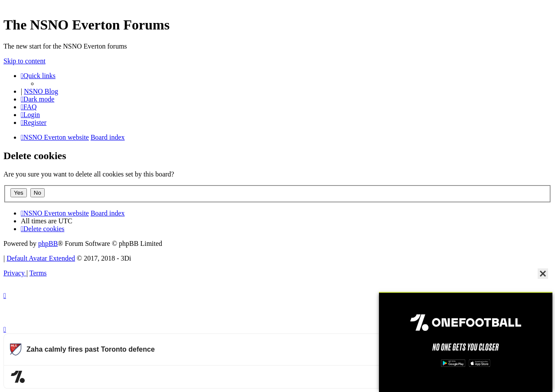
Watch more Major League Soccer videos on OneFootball (468, 377)
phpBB (48, 243)
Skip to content (24, 61)
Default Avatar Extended (41, 258)
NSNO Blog (41, 91)
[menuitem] (29, 107)
